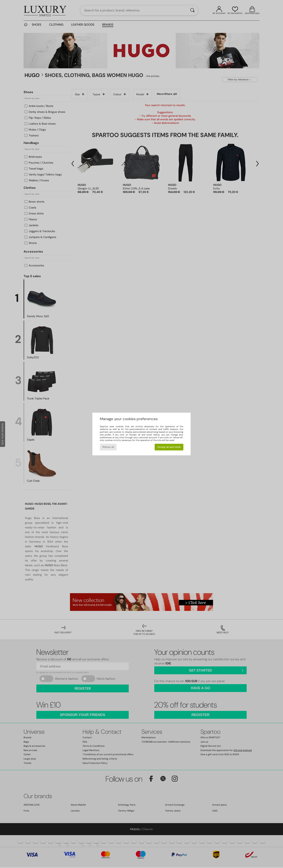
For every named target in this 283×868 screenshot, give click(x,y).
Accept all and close (169, 447)
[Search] (192, 10)
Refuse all (108, 447)
